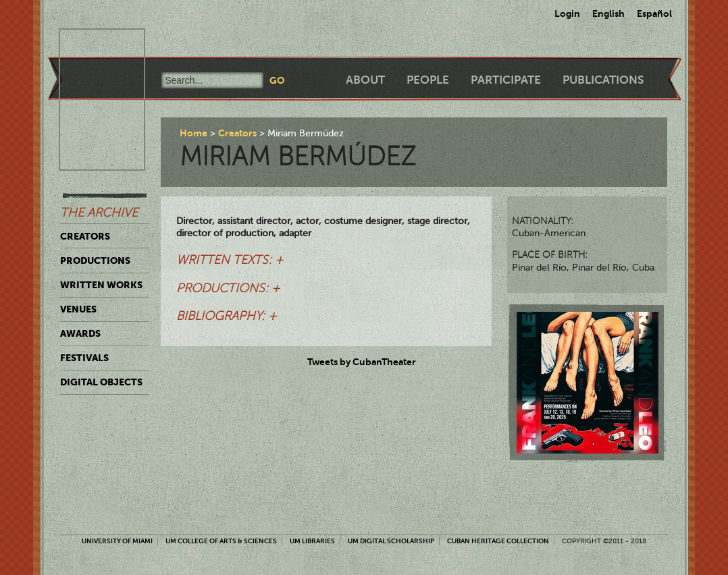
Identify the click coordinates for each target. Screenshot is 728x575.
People (428, 80)
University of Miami (117, 541)
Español (654, 13)
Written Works (101, 285)
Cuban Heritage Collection (498, 541)
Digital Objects (101, 382)
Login (567, 13)
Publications (603, 80)
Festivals (84, 358)
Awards (80, 333)
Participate (506, 80)
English (608, 13)
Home (193, 133)
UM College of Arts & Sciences (221, 541)
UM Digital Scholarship (391, 541)
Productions (95, 261)
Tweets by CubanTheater (362, 362)
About (365, 80)
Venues (78, 309)
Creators (85, 236)
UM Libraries (312, 541)
